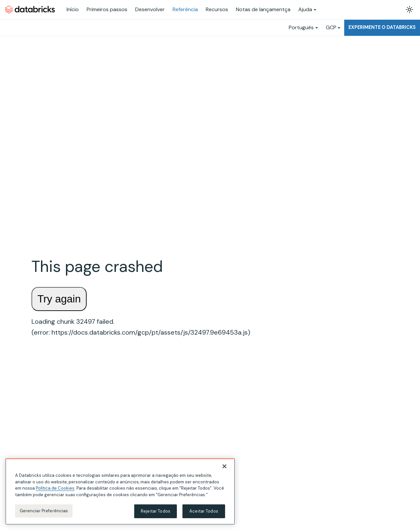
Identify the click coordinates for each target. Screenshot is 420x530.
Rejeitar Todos (156, 511)
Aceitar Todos (204, 511)
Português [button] (301, 27)
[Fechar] (224, 466)
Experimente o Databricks (382, 27)
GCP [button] (331, 27)
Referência (185, 9)
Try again (59, 299)
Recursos (217, 9)
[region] (120, 492)
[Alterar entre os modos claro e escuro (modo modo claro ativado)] (409, 10)
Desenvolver (150, 9)
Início (73, 9)
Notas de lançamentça (263, 9)
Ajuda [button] (305, 9)
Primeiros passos (107, 9)
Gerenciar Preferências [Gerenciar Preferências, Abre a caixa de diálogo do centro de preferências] (44, 511)
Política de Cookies (55, 488)
